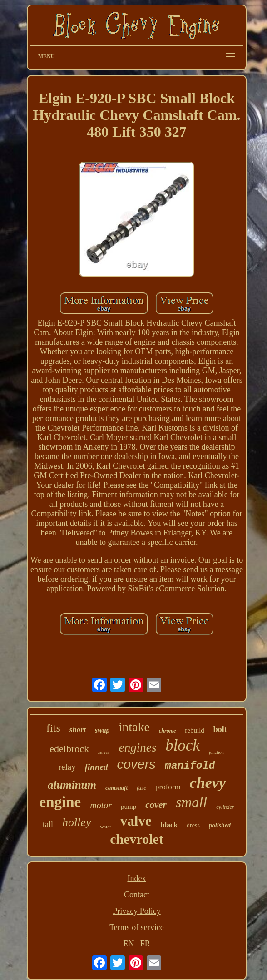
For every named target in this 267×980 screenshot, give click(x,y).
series (104, 752)
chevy (208, 783)
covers (136, 764)
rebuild (195, 730)
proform (168, 787)
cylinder (225, 807)
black (169, 825)
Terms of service (137, 927)
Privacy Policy (137, 911)
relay (67, 767)
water (105, 827)
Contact (137, 895)
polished (220, 825)
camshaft (116, 788)
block (183, 745)
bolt (220, 729)
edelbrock (69, 749)
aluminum (72, 785)
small (191, 802)
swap (102, 730)
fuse (141, 788)
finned (96, 767)
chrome (167, 731)
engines (138, 747)
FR (145, 944)
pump (129, 807)
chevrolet (137, 839)
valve (136, 821)
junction (216, 752)
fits (53, 728)
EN (129, 944)
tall (48, 824)
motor (101, 805)
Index (136, 878)
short (78, 730)
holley (77, 822)
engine (60, 802)
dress (193, 825)
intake (134, 727)
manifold (190, 766)
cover (156, 805)
